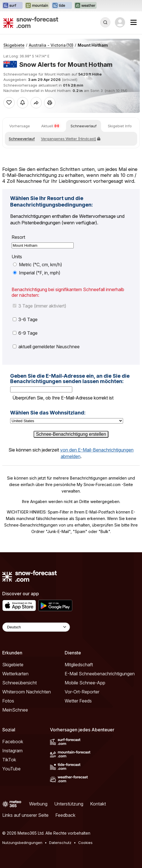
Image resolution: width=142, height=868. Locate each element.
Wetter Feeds (78, 701)
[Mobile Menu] (134, 22)
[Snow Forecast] (31, 22)
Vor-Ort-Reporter (82, 692)
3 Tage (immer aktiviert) (40, 306)
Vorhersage (20, 126)
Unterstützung (69, 804)
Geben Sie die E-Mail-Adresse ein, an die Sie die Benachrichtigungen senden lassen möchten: (70, 379)
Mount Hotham (93, 45)
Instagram (12, 751)
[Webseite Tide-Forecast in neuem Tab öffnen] (62, 6)
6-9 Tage (25, 333)
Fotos (8, 701)
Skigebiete (14, 45)
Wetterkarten (15, 674)
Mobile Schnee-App (85, 683)
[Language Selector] (36, 627)
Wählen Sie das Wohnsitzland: (48, 413)
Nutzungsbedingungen (22, 843)
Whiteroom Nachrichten (27, 692)
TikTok (9, 760)
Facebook (13, 742)
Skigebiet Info (120, 126)
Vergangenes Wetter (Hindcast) (71, 139)
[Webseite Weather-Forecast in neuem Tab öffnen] (85, 6)
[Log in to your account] (120, 22)
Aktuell (50, 126)
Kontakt (98, 804)
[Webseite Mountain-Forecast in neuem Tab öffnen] (37, 6)
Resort (18, 237)
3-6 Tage (25, 319)
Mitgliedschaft (79, 665)
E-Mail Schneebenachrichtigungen (100, 674)
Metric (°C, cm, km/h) (38, 265)
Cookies (85, 843)
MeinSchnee (15, 710)
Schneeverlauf (84, 126)
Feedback (65, 815)
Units (17, 257)
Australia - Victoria (51, 45)
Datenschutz (60, 843)
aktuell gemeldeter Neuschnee (46, 347)
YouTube (11, 769)
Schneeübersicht (19, 683)
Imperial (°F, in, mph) (37, 273)
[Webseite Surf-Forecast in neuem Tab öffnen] (12, 6)
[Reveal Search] (105, 22)
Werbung (38, 804)
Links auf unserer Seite (25, 815)
